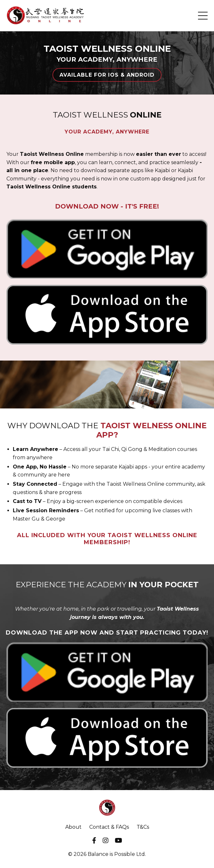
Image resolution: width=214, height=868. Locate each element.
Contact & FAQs (109, 827)
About (73, 827)
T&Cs (143, 827)
